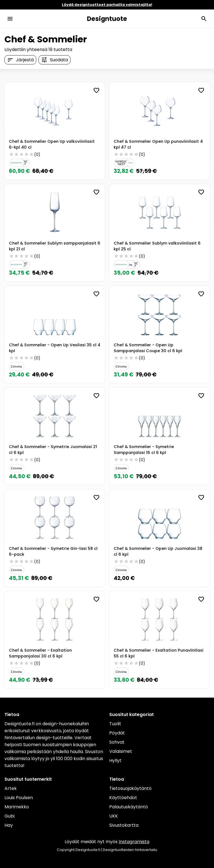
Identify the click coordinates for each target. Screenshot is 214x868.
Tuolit (115, 724)
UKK (114, 816)
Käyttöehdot (123, 798)
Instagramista (134, 842)
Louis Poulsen (19, 798)
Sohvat (117, 742)
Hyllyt (115, 761)
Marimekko (17, 807)
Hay (9, 825)
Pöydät (117, 733)
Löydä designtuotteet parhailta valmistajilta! (107, 5)
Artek (11, 788)
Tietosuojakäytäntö (130, 788)
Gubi (9, 816)
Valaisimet (121, 751)
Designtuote (107, 19)
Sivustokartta (124, 825)
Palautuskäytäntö (129, 807)
